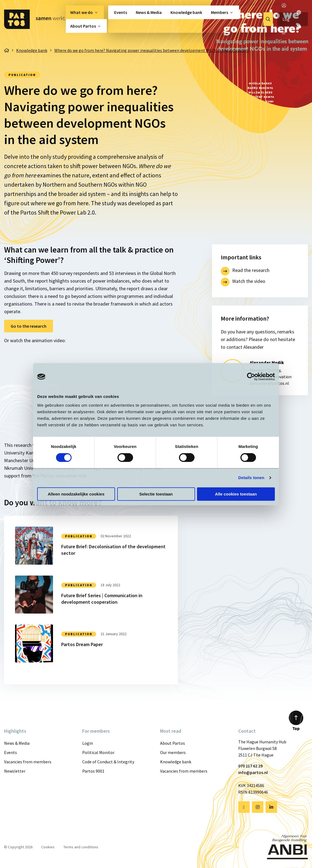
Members (220, 12)
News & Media (149, 12)
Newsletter (15, 771)
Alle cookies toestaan (236, 494)
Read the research (251, 270)
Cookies (48, 847)
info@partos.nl (253, 772)
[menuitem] (85, 12)
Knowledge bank (186, 12)
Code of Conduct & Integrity (108, 762)
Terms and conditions (81, 847)
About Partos (83, 26)
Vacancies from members (28, 762)
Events (121, 12)
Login (88, 743)
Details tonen (251, 478)
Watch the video (249, 281)
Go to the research (29, 326)
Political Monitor (98, 752)
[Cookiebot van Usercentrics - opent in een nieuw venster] (251, 377)
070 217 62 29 (250, 766)
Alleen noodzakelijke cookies (76, 494)
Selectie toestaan (156, 494)
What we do (82, 12)
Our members (173, 752)
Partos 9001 (93, 771)
